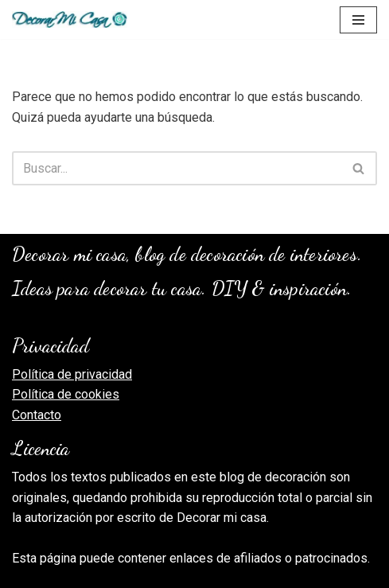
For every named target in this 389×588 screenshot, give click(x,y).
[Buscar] (177, 168)
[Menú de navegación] (358, 20)
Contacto (37, 415)
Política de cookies (66, 394)
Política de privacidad (72, 374)
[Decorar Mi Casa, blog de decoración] (70, 19)
